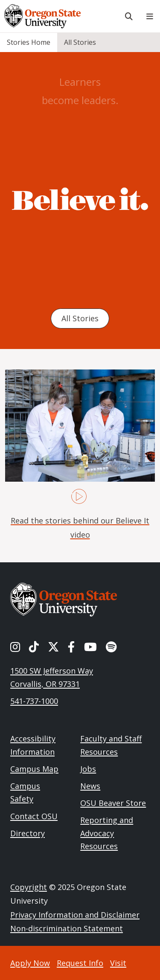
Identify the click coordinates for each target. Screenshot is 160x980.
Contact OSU (34, 816)
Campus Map (34, 769)
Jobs (88, 769)
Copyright (29, 887)
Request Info (80, 963)
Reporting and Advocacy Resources (107, 833)
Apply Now (30, 963)
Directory (28, 833)
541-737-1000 (34, 701)
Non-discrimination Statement (67, 928)
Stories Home (29, 42)
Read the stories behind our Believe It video (80, 527)
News (90, 786)
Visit (118, 963)
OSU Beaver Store (113, 803)
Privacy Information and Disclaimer (75, 915)
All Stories (80, 42)
